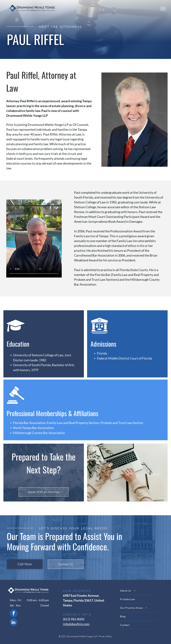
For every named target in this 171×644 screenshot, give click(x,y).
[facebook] (14, 614)
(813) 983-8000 (74, 619)
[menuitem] (142, 591)
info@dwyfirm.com (76, 624)
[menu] (163, 9)
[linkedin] (14, 623)
